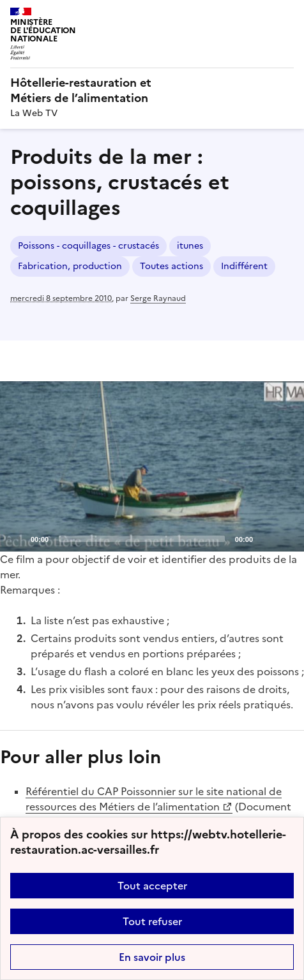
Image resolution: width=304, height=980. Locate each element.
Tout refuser (152, 921)
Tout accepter (152, 886)
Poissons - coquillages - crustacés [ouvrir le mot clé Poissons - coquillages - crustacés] (88, 246)
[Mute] (266, 538)
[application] (152, 467)
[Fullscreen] (287, 538)
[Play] (152, 466)
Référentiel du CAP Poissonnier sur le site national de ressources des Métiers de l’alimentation (154, 799)
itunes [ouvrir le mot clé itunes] (190, 246)
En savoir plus (152, 957)
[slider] (142, 539)
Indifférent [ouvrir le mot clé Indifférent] (244, 266)
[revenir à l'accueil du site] (152, 91)
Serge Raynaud (158, 298)
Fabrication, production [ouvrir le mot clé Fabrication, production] (70, 266)
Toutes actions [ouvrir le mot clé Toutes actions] (171, 266)
